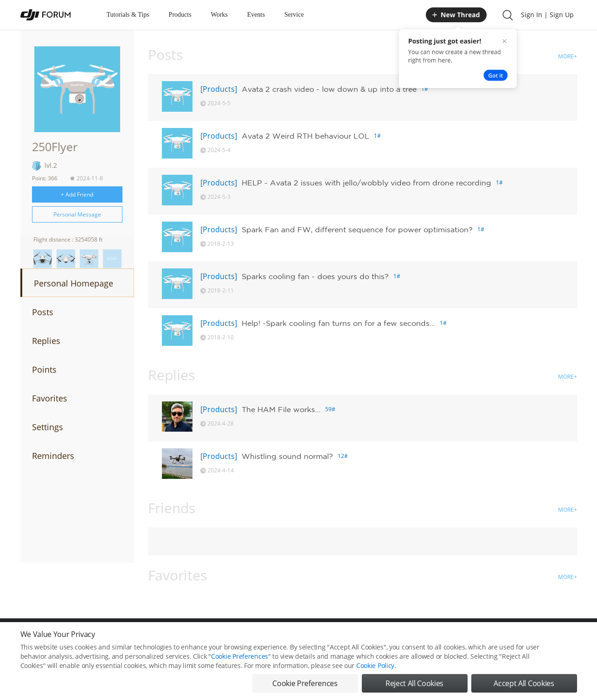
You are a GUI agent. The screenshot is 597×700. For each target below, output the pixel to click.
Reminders (53, 456)
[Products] (219, 89)
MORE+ (568, 56)
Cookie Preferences (240, 662)
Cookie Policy (375, 671)
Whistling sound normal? (287, 456)
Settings (48, 427)
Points (44, 369)
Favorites (50, 398)
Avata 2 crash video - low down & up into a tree (329, 89)
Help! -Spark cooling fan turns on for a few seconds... (338, 323)
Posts (43, 312)
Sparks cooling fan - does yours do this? (315, 276)
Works (219, 15)
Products (180, 15)
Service (294, 15)
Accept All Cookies (524, 689)
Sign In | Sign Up (547, 15)
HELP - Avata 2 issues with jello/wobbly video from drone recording (366, 183)
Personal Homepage (74, 283)
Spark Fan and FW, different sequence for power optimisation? (357, 229)
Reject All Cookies (414, 689)
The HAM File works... (281, 409)
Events (256, 15)
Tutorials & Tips (128, 15)
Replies (46, 341)
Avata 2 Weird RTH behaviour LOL (305, 136)
